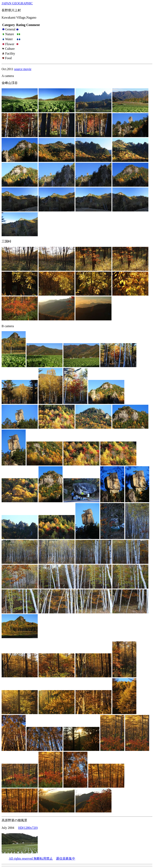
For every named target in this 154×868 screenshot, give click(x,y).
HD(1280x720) (28, 828)
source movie (23, 69)
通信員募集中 (66, 859)
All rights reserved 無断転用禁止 (31, 859)
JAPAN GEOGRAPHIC (17, 3)
